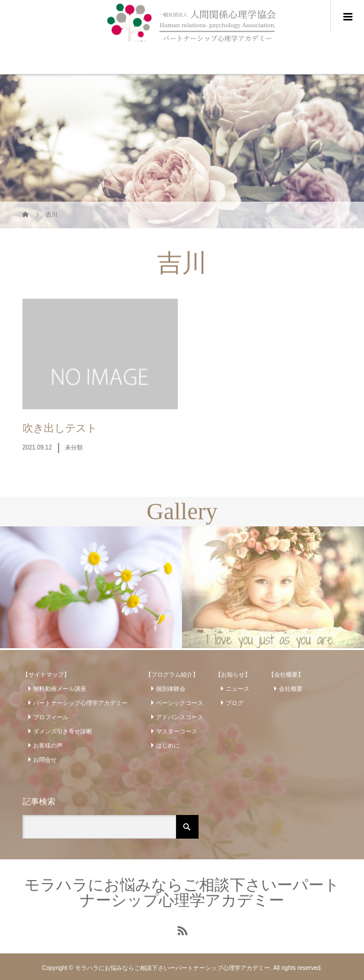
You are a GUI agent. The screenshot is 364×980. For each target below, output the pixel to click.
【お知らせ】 (233, 675)
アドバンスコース (180, 717)
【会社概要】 (286, 675)
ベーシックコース (180, 703)
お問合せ (45, 760)
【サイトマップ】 (46, 675)
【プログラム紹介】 (172, 675)
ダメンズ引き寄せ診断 (63, 731)
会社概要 (291, 689)
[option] (91, 587)
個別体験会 (171, 689)
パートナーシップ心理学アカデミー (80, 703)
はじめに (168, 745)
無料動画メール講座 (60, 689)
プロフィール (51, 717)
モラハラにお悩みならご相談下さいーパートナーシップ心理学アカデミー (182, 892)
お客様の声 (48, 745)
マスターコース (177, 731)
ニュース (238, 689)
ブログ (235, 703)
